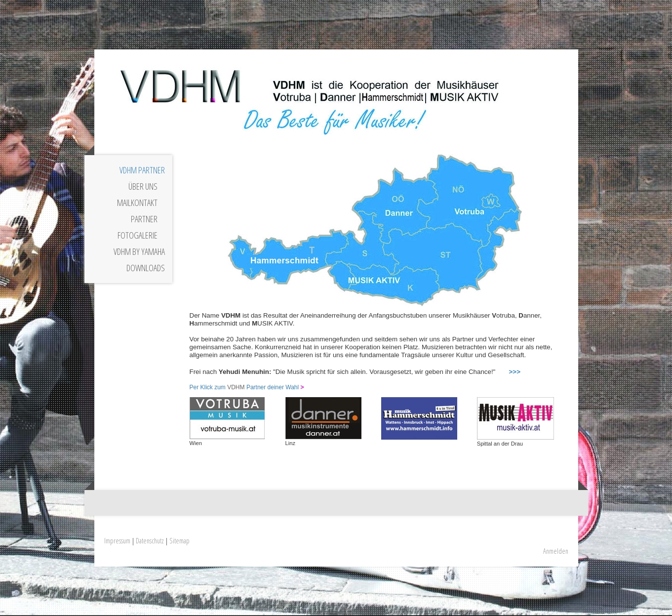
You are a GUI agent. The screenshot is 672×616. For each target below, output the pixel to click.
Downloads (146, 268)
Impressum (117, 541)
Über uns (143, 186)
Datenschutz (150, 541)
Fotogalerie (138, 235)
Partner (144, 219)
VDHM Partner (142, 170)
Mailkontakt (137, 203)
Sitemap (179, 541)
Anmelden (556, 551)
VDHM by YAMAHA (139, 251)
